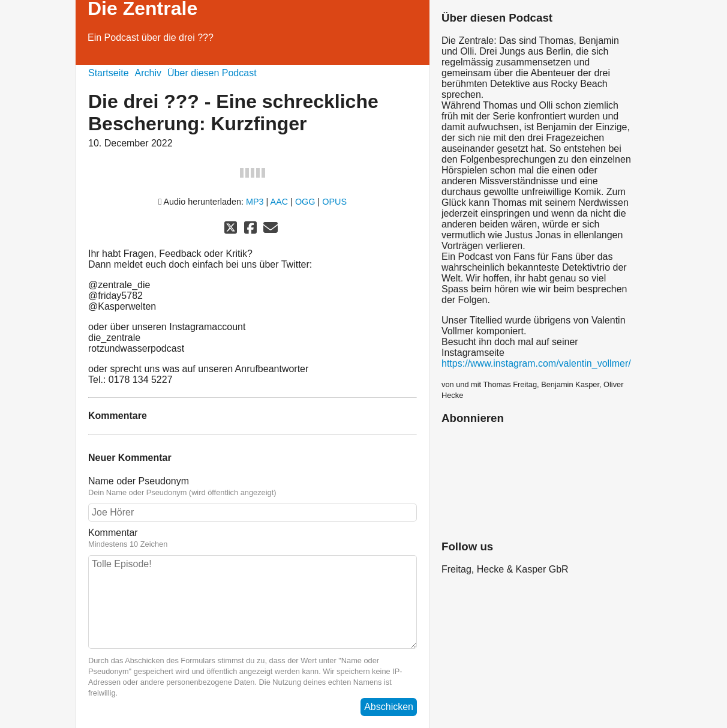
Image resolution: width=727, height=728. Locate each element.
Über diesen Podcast (212, 73)
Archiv (148, 73)
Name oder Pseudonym (253, 487)
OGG (305, 202)
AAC (280, 202)
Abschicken (389, 707)
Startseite (109, 73)
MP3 (255, 202)
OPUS (334, 202)
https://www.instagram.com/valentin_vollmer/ (536, 363)
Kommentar (253, 538)
